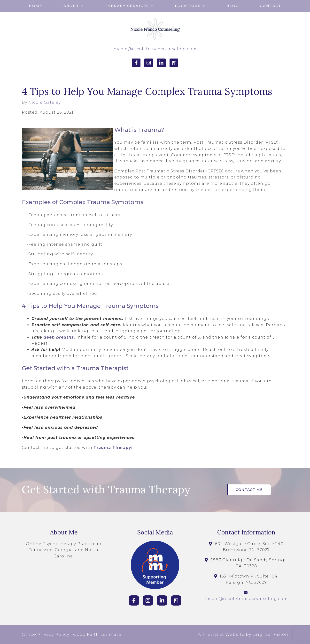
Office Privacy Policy (46, 635)
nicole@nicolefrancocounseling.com (155, 49)
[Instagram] (149, 63)
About (71, 6)
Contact (271, 6)
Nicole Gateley (45, 103)
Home (36, 6)
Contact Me (250, 490)
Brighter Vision (270, 635)
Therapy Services (127, 6)
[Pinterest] (174, 63)
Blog (233, 6)
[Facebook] (136, 63)
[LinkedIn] (161, 63)
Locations (188, 6)
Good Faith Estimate (97, 635)
